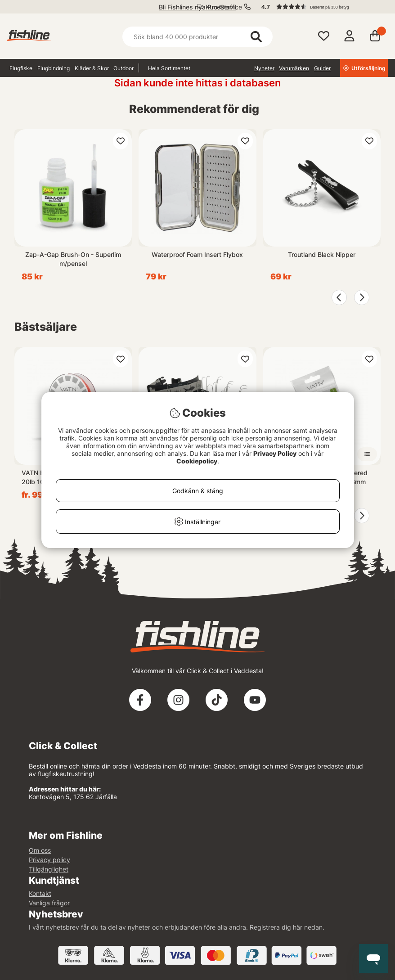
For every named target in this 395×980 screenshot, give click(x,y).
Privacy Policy (275, 453)
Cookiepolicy (197, 461)
